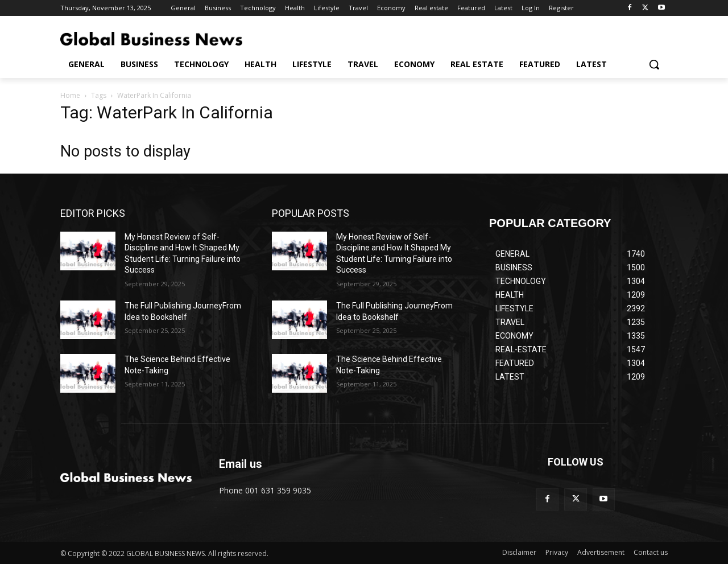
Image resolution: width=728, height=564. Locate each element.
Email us (241, 464)
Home (70, 95)
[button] (654, 64)
